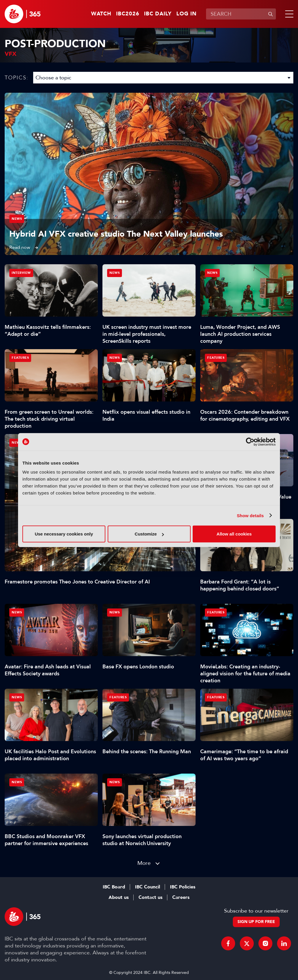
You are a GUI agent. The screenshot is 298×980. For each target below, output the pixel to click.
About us (119, 897)
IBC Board (114, 887)
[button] (288, 14)
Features (20, 358)
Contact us (150, 897)
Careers (181, 897)
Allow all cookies (234, 534)
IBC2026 (128, 14)
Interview (21, 273)
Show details (250, 515)
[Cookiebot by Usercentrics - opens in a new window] (250, 442)
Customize (149, 534)
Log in (187, 14)
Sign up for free (256, 922)
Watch (101, 14)
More (144, 863)
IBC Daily (158, 14)
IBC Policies (183, 887)
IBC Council (148, 887)
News (17, 219)
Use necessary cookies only (64, 534)
